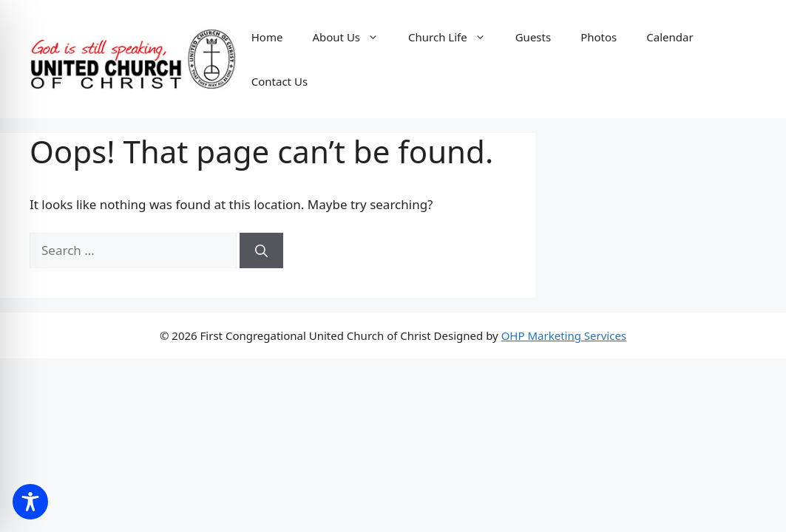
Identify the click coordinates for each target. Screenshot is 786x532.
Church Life (454, 37)
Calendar (670, 37)
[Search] (261, 250)
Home (267, 37)
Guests (533, 37)
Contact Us (279, 81)
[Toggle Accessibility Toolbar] (30, 502)
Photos (599, 37)
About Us (353, 37)
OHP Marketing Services (564, 335)
